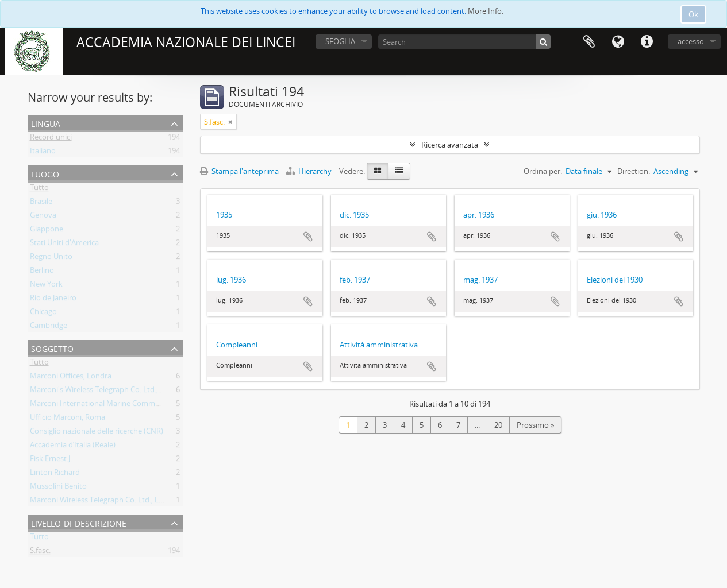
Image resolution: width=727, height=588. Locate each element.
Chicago (43, 314)
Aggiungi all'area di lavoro (308, 237)
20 (498, 425)
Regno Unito (51, 258)
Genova (43, 217)
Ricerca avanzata (450, 145)
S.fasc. (40, 552)
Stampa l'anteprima (239, 171)
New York (46, 286)
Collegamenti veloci (647, 42)
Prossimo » (535, 425)
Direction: (634, 171)
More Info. (486, 11)
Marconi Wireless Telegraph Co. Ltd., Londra (105, 502)
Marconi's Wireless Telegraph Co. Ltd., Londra (107, 392)
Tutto (39, 189)
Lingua (618, 42)
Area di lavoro (589, 42)
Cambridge (49, 327)
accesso (691, 41)
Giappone (47, 231)
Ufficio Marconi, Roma (68, 419)
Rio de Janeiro (53, 300)
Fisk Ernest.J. (51, 461)
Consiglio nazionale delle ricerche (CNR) (97, 433)
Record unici (51, 139)
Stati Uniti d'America (64, 245)
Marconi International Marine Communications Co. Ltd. (124, 405)
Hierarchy (310, 171)
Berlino (42, 272)
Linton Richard (55, 474)
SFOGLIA (340, 41)
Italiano (43, 153)
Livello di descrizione (79, 522)
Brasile (41, 203)
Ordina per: (543, 171)
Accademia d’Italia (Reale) (73, 447)
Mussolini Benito (58, 488)
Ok (693, 14)
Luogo (45, 173)
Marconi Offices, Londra (71, 378)
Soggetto (52, 348)
